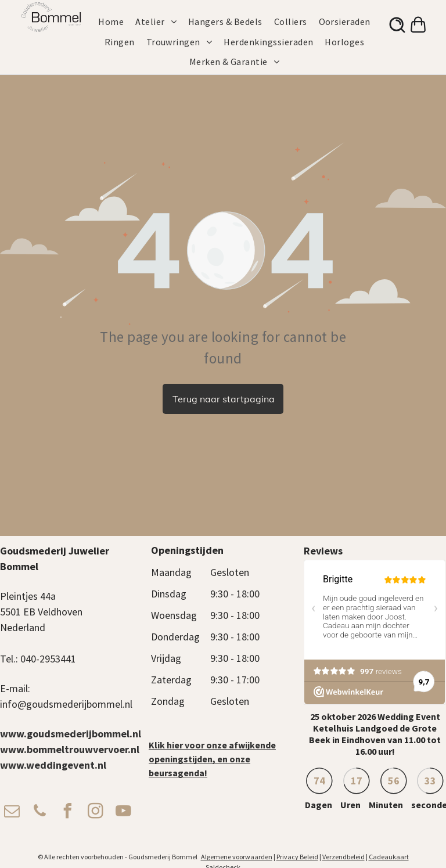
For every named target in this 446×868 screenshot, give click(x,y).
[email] (12, 813)
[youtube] (123, 813)
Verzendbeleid (344, 857)
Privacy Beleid (297, 857)
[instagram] (95, 813)
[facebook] (67, 813)
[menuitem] (117, 21)
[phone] (39, 813)
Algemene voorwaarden (237, 857)
